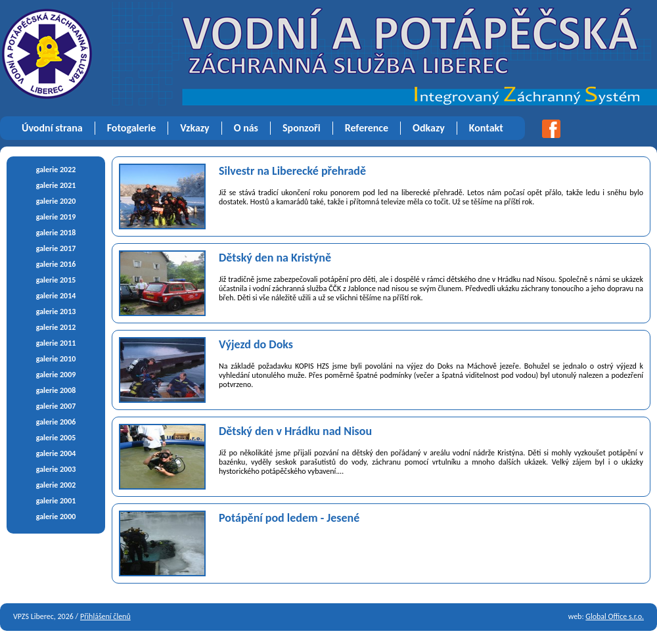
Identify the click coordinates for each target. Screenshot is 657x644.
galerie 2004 (56, 453)
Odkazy (429, 128)
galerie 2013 (56, 311)
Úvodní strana (52, 128)
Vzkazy (194, 128)
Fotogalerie (132, 128)
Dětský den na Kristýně (275, 258)
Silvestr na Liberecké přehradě (292, 171)
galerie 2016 (56, 264)
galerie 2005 (56, 438)
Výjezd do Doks (256, 344)
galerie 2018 (56, 233)
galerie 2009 (56, 375)
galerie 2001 (56, 501)
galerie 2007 (56, 406)
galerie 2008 (56, 390)
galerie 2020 (56, 201)
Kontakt (486, 128)
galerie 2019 (56, 217)
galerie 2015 (56, 280)
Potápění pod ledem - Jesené (289, 518)
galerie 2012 (56, 327)
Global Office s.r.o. (615, 616)
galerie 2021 (56, 185)
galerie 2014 (56, 296)
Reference (367, 128)
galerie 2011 (56, 343)
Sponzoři (302, 128)
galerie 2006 (56, 422)
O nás (246, 128)
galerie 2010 (56, 359)
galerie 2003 (56, 469)
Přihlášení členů (105, 616)
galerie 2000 (56, 517)
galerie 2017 (56, 248)
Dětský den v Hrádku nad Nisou (295, 431)
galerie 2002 (56, 485)
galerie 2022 (56, 170)
